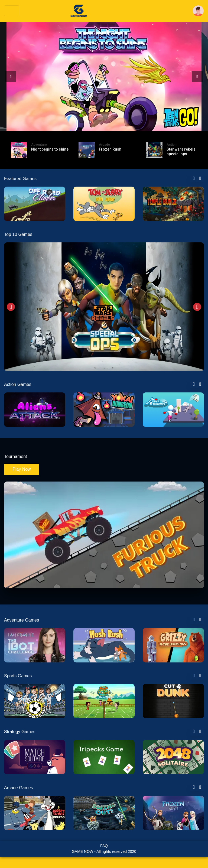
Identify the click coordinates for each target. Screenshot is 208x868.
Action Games (18, 384)
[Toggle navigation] (12, 11)
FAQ (104, 846)
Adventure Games (22, 620)
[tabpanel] (35, 204)
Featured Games (20, 179)
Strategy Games (20, 732)
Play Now (22, 469)
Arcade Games (19, 788)
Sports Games (18, 676)
